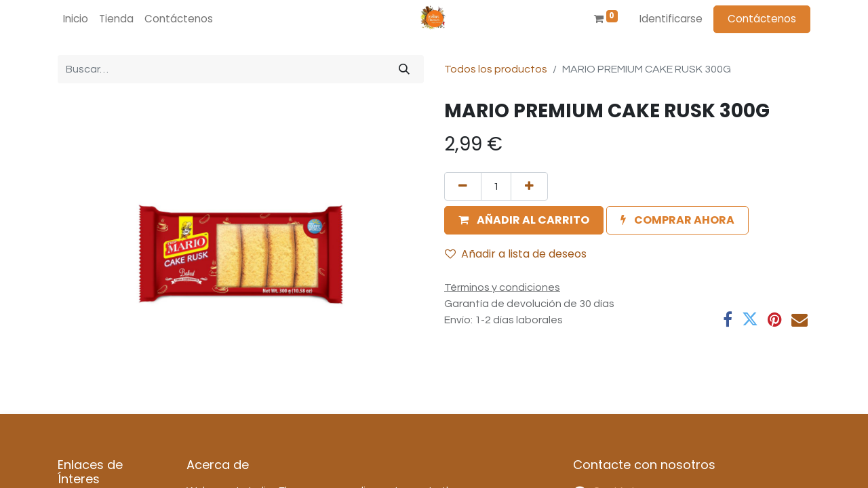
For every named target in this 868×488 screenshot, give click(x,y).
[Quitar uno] (463, 186)
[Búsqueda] (404, 69)
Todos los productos (496, 69)
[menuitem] (76, 19)
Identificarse (671, 19)
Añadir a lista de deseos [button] (516, 254)
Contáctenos (762, 19)
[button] (524, 220)
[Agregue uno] (529, 186)
